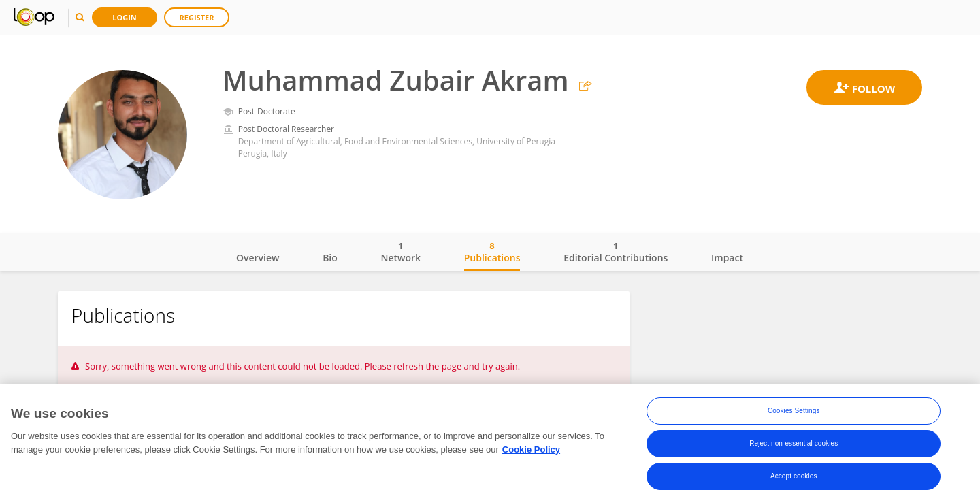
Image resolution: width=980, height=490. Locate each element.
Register (197, 17)
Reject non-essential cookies (794, 445)
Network (401, 252)
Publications (492, 252)
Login (125, 17)
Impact (727, 258)
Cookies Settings (794, 412)
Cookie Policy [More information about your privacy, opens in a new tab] (531, 450)
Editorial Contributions (616, 252)
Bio (330, 258)
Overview (258, 258)
